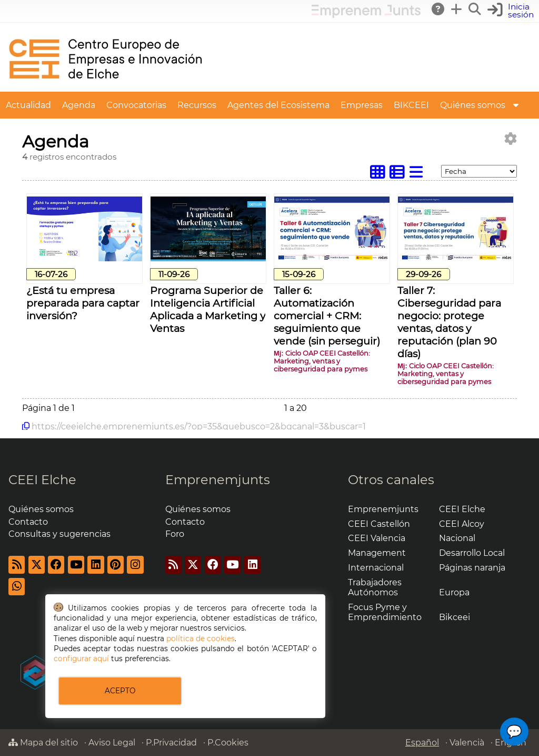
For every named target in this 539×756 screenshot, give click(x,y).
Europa (454, 592)
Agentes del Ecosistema (278, 105)
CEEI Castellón (379, 524)
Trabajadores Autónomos (375, 587)
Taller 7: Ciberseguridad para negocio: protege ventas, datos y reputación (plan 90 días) (449, 322)
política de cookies (201, 639)
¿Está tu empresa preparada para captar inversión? (83, 303)
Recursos (197, 105)
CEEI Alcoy (462, 524)
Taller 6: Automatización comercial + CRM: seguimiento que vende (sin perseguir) (327, 316)
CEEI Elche (42, 480)
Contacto (28, 522)
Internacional (376, 568)
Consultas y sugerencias (59, 534)
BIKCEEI (411, 105)
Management (377, 553)
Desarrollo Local (472, 553)
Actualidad (28, 105)
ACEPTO (120, 691)
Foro (175, 534)
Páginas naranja (472, 568)
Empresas (362, 105)
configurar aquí (81, 659)
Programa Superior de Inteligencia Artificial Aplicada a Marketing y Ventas (208, 309)
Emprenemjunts (218, 480)
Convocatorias (136, 105)
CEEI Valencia (377, 538)
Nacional (457, 538)
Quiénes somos (473, 105)
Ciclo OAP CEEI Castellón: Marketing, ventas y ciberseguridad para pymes (322, 361)
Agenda (79, 105)
